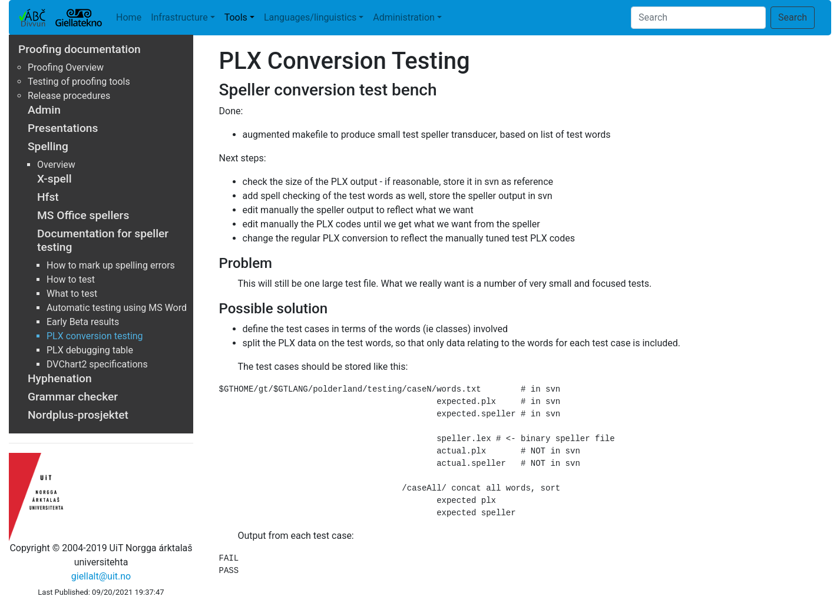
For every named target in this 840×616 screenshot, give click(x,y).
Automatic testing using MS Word (117, 308)
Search (793, 17)
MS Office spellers (83, 215)
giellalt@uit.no (101, 576)
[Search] (698, 18)
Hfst (48, 197)
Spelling (48, 146)
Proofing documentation (80, 49)
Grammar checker (73, 397)
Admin (44, 110)
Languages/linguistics (310, 17)
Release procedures (69, 96)
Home (129, 17)
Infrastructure (179, 17)
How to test (71, 279)
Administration (404, 17)
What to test (72, 294)
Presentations (63, 128)
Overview (56, 165)
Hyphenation (60, 378)
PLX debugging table (90, 350)
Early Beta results (83, 322)
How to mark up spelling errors (111, 265)
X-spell (54, 179)
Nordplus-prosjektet (78, 415)
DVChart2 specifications (97, 364)
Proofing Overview (66, 67)
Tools (236, 17)
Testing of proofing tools (79, 82)
